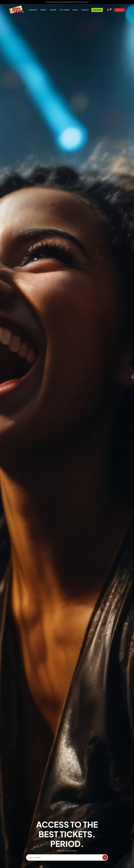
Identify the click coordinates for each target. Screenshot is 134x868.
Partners (97, 10)
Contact (85, 10)
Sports (43, 10)
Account (120, 10)
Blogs (75, 10)
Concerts (33, 10)
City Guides (64, 10)
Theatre (53, 10)
